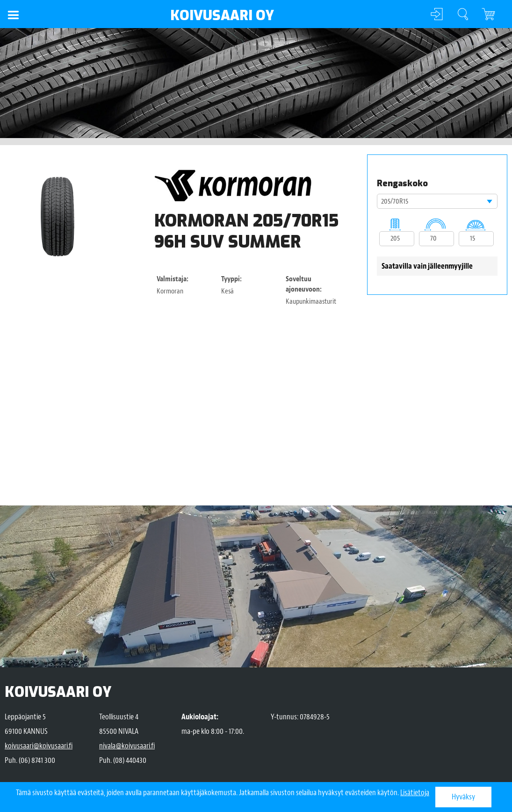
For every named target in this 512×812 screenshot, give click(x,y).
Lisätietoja (415, 793)
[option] (57, 216)
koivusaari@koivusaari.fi (39, 746)
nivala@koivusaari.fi (127, 746)
